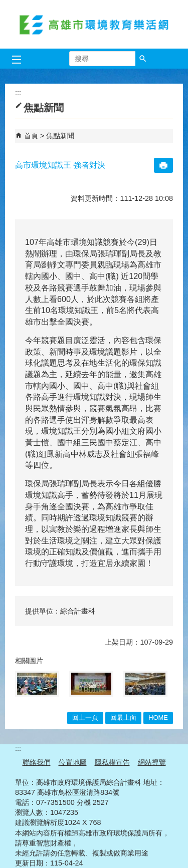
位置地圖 (73, 762)
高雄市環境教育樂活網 (94, 24)
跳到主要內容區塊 (5, 5)
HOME (158, 717)
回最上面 (123, 717)
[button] (143, 59)
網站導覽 (152, 762)
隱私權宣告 (112, 762)
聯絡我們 (37, 762)
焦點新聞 (60, 136)
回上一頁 (85, 717)
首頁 (31, 136)
